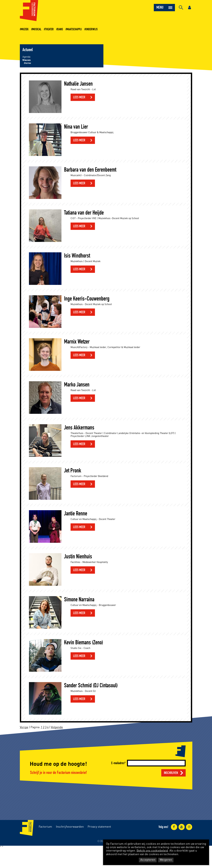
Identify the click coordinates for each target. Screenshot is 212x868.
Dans (60, 29)
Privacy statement (99, 827)
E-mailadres (118, 763)
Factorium (45, 827)
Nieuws (27, 60)
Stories (27, 63)
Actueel (28, 50)
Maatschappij (74, 29)
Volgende (57, 727)
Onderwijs (92, 29)
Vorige (24, 727)
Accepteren (148, 860)
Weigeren (166, 860)
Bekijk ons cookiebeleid (152, 851)
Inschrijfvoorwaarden (70, 827)
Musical (37, 29)
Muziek (25, 29)
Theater (49, 29)
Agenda (26, 57)
